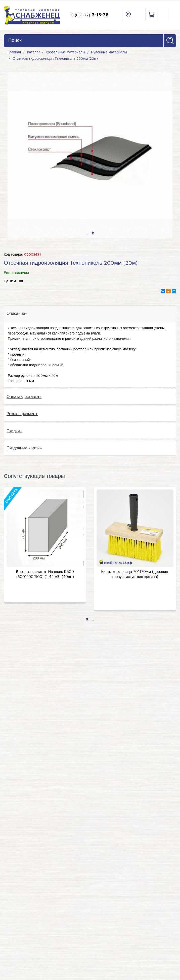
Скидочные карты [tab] (23, 448)
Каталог (33, 52)
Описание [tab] (16, 313)
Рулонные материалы (109, 52)
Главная (14, 52)
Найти (170, 41)
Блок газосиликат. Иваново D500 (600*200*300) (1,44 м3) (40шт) (45, 574)
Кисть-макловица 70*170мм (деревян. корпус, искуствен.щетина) (135, 574)
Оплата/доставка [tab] (23, 396)
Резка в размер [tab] (21, 414)
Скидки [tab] (13, 431)
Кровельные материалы (65, 52)
